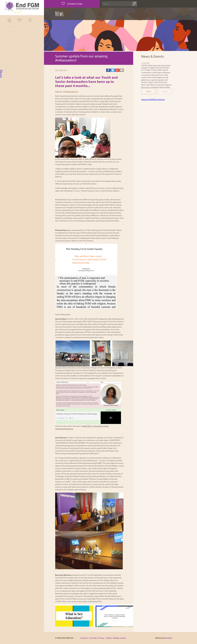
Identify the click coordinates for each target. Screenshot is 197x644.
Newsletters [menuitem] (14, 61)
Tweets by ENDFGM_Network (153, 99)
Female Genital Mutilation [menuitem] (18, 27)
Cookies (108, 638)
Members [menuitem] (11, 44)
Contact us (84, 638)
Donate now (74, 4)
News (149, 91)
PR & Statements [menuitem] (16, 57)
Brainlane (168, 638)
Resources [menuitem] (12, 66)
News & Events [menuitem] (13, 48)
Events (165, 91)
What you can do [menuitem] (14, 40)
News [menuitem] (12, 54)
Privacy (101, 638)
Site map (93, 638)
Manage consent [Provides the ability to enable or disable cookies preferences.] (119, 638)
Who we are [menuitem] (12, 31)
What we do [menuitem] (12, 35)
